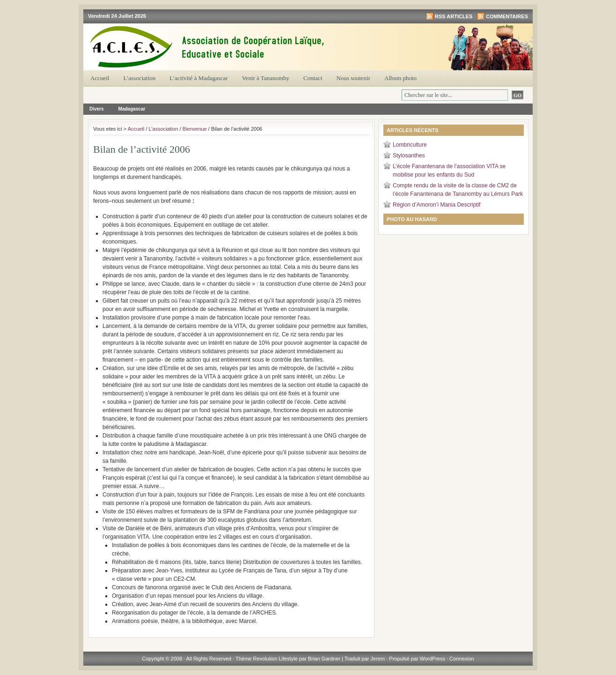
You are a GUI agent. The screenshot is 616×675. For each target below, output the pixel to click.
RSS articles (454, 16)
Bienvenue (195, 129)
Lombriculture (410, 145)
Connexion (462, 659)
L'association (163, 129)
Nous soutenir (354, 78)
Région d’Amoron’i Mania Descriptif (436, 205)
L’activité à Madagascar (198, 78)
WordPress (433, 659)
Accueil (100, 78)
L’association (139, 78)
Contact (313, 78)
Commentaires (507, 16)
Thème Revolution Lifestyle (267, 659)
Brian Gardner (324, 659)
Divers (97, 109)
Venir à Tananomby (266, 78)
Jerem (378, 659)
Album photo (400, 78)
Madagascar (132, 109)
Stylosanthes (409, 156)
